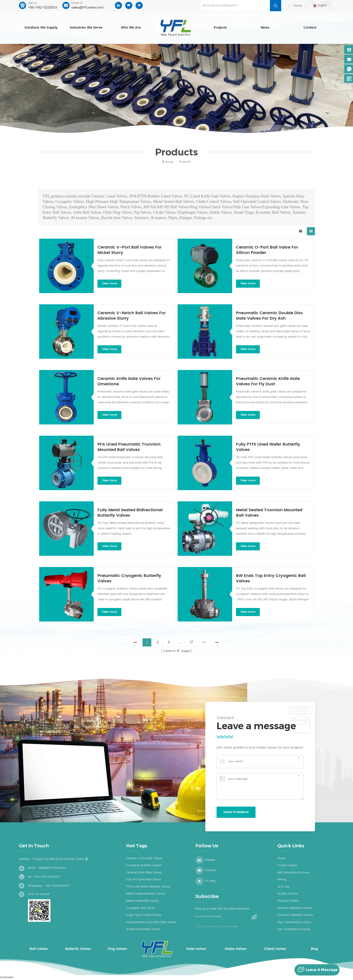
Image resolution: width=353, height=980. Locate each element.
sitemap (209, 927)
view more (109, 284)
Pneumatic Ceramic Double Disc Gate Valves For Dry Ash (269, 316)
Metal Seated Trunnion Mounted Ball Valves (269, 513)
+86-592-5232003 (42, 8)
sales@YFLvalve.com (87, 8)
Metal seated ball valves (142, 901)
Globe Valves (236, 949)
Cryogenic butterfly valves (144, 865)
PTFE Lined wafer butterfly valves (148, 887)
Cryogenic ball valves (141, 908)
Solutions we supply (41, 28)
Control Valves (287, 865)
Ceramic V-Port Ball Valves (144, 858)
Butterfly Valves (78, 949)
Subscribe (7, 977)
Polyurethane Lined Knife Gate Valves (151, 922)
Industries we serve (86, 28)
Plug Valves (117, 949)
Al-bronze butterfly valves (143, 929)
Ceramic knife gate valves (144, 873)
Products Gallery (288, 901)
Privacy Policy (231, 927)
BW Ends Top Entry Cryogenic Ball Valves (271, 579)
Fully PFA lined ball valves (144, 880)
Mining (282, 880)
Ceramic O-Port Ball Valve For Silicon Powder (267, 250)
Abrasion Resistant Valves (295, 908)
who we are (131, 28)
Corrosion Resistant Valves (295, 915)
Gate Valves (196, 949)
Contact (310, 28)
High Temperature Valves (294, 922)
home (298, 6)
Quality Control (287, 894)
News (265, 28)
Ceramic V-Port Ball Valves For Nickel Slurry (130, 250)
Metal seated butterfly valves (145, 894)
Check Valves (275, 949)
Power (281, 858)
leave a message (316, 970)
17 (191, 642)
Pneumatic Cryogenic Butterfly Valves (129, 579)
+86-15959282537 (57, 886)
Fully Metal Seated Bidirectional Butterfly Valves (130, 513)
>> (204, 642)
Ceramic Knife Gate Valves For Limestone (129, 381)
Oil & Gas (283, 887)
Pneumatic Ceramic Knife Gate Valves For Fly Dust (268, 381)
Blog (315, 949)
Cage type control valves (144, 915)
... (180, 642)
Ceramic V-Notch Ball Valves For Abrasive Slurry (132, 316)
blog (200, 927)
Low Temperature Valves (294, 929)
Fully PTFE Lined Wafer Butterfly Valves (268, 447)
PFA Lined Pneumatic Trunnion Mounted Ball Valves (129, 447)
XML (218, 927)
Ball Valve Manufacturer (293, 873)
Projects (220, 28)
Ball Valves (39, 949)
